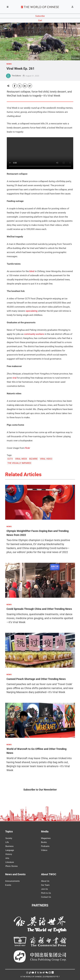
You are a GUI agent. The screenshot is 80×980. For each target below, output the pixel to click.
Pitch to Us (46, 893)
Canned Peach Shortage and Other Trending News (36, 679)
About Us (45, 881)
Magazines (46, 838)
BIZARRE (33, 459)
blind (32, 271)
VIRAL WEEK (21, 459)
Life (7, 842)
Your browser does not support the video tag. (40, 153)
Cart (40, 20)
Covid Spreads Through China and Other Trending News (39, 609)
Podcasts (45, 846)
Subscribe (40, 16)
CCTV (10, 459)
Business (10, 846)
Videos (44, 850)
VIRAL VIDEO (46, 459)
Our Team (45, 885)
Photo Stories (12, 866)
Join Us (44, 889)
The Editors (16, 76)
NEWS (9, 64)
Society (9, 838)
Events (8, 885)
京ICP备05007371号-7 (51, 977)
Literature (10, 862)
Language (10, 850)
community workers (34, 334)
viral (14, 378)
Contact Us (46, 897)
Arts (7, 858)
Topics (9, 831)
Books (44, 842)
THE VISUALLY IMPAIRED (19, 463)
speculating (32, 311)
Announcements (12, 881)
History (9, 854)
